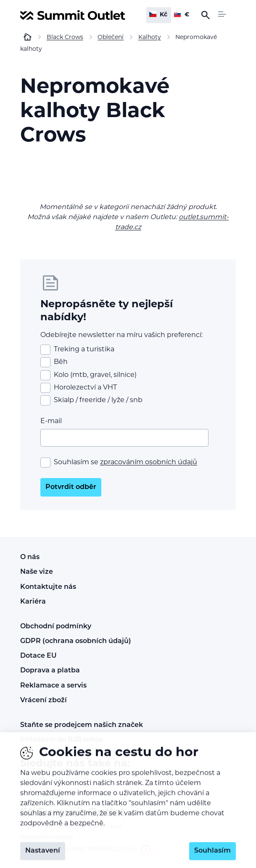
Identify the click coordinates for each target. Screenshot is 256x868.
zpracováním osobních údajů (149, 463)
